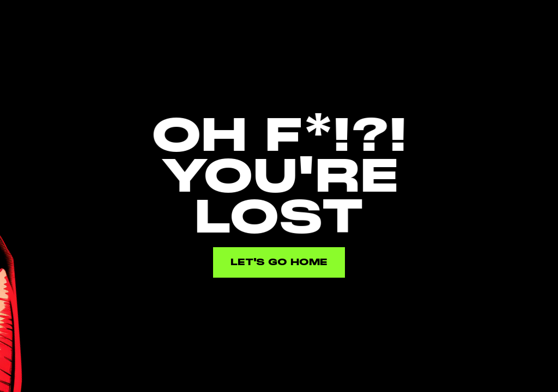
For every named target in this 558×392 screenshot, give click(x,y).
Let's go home (279, 262)
